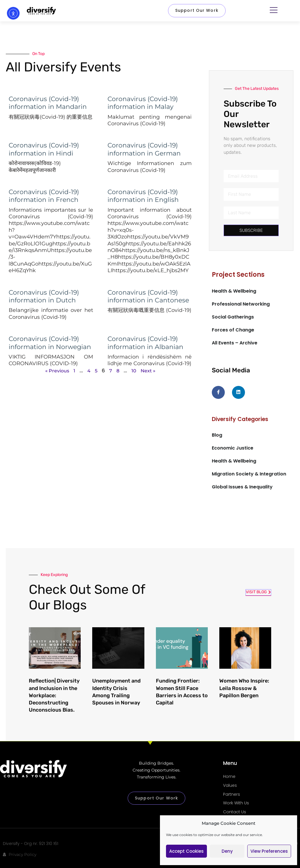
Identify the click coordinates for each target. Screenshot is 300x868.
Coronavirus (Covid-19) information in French (44, 196)
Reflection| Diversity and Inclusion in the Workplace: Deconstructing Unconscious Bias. (54, 695)
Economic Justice (233, 448)
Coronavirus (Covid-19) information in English (143, 196)
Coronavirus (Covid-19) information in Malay (143, 103)
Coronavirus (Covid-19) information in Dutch (44, 296)
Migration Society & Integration (249, 474)
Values (230, 785)
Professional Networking (241, 304)
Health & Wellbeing (234, 291)
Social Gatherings (233, 317)
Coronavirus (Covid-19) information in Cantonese (148, 296)
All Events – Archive (235, 343)
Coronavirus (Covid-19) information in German (144, 149)
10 (134, 371)
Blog (217, 435)
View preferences (269, 851)
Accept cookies (186, 851)
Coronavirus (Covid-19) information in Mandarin (48, 103)
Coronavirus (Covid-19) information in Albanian (145, 343)
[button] (275, 10)
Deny (227, 851)
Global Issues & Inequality (242, 487)
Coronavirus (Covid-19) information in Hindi (44, 149)
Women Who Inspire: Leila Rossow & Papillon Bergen (244, 688)
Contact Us (235, 812)
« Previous (57, 371)
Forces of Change (233, 330)
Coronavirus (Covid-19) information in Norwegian (50, 343)
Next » (148, 371)
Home (229, 776)
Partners (232, 794)
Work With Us (236, 803)
